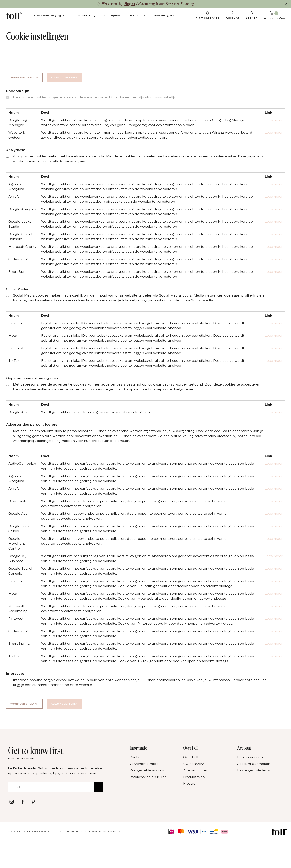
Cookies (115, 832)
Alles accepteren (64, 77)
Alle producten (196, 770)
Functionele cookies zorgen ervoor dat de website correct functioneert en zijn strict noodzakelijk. (95, 97)
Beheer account (251, 757)
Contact (136, 757)
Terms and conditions (70, 832)
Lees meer (274, 120)
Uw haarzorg (194, 764)
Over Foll (136, 15)
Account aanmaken (254, 764)
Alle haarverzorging (45, 15)
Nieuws (189, 783)
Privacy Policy (97, 832)
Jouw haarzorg (84, 15)
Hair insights (164, 15)
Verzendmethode (144, 764)
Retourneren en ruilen (148, 777)
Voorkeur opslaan (24, 77)
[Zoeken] (251, 15)
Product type (194, 777)
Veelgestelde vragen (147, 770)
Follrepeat (112, 15)
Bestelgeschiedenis (254, 770)
